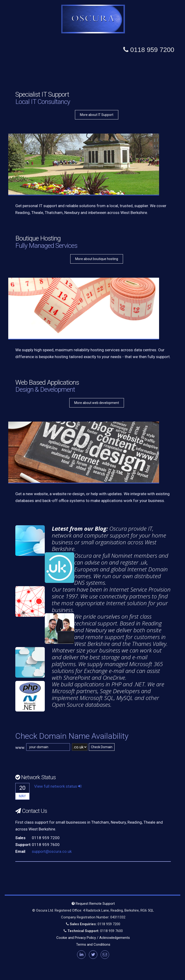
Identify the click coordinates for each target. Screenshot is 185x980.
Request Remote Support (93, 904)
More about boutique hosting (97, 259)
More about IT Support (97, 115)
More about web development (97, 403)
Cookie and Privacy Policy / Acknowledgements (93, 938)
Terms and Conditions (93, 944)
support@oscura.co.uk (52, 851)
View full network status (58, 786)
